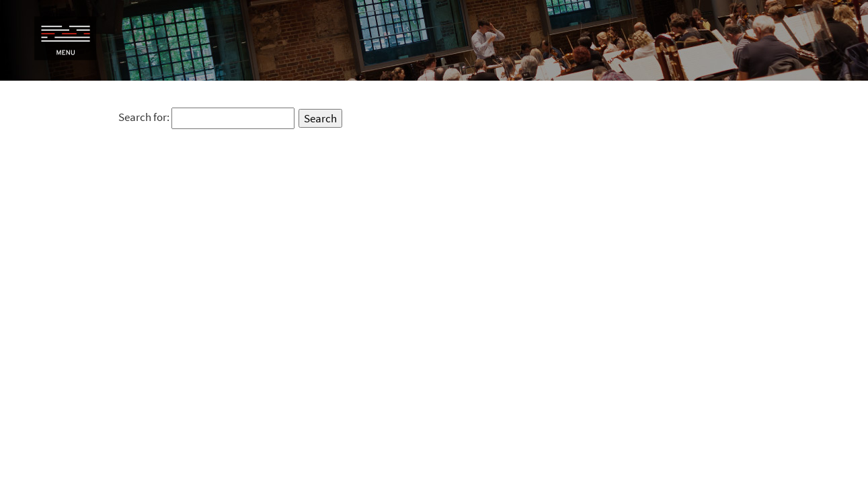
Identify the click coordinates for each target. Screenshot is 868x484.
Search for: (144, 117)
